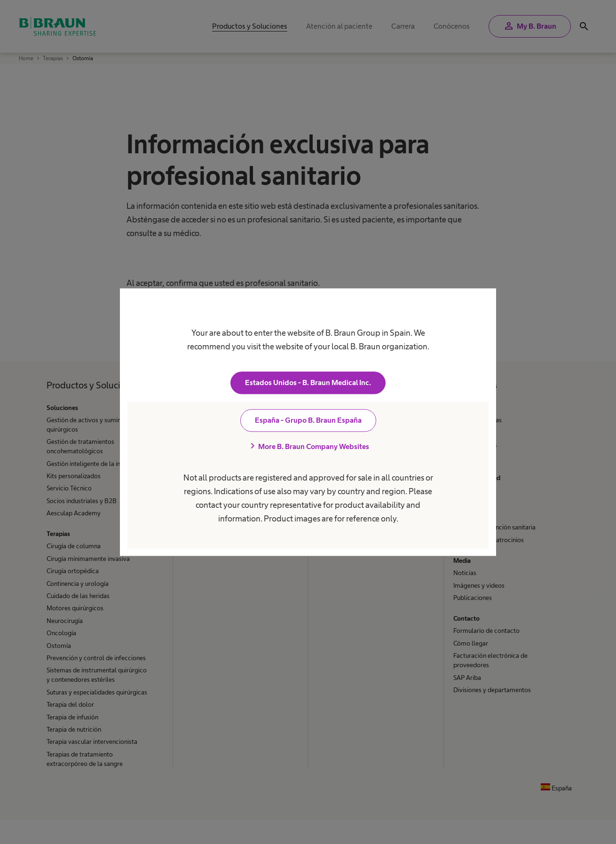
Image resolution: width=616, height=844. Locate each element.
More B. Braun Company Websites (308, 446)
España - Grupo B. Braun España (308, 420)
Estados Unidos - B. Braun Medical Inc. (308, 383)
